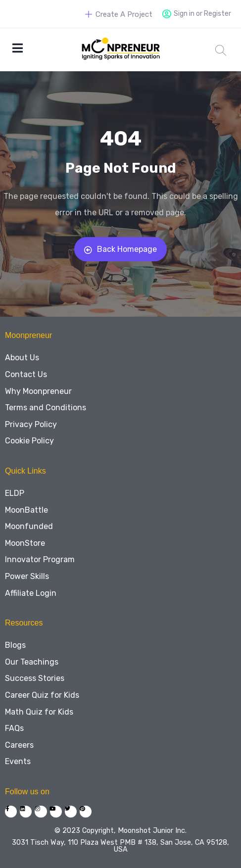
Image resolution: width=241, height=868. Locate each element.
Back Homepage (120, 249)
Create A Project (119, 14)
